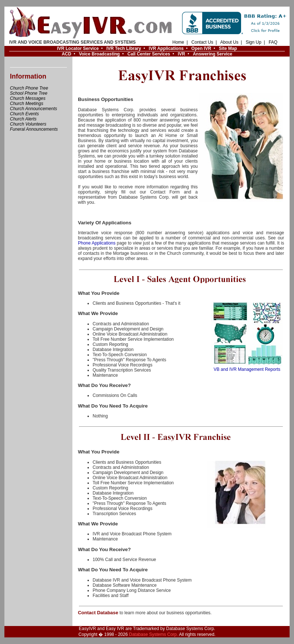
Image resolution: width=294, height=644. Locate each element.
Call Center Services (149, 54)
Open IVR (201, 48)
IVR (182, 54)
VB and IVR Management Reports (247, 367)
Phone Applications (97, 243)
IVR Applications (166, 48)
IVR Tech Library (123, 48)
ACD (67, 54)
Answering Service (213, 54)
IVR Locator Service (78, 48)
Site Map (228, 48)
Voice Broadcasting (99, 54)
